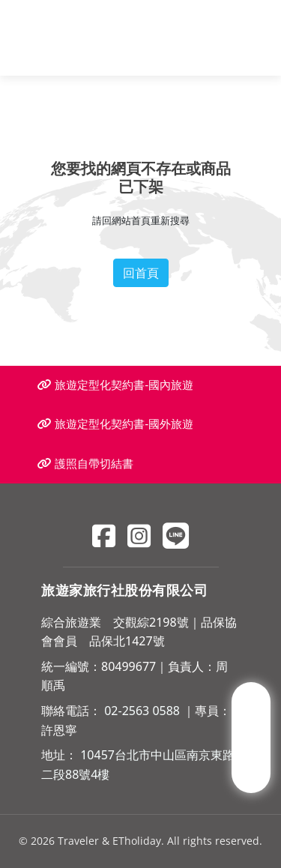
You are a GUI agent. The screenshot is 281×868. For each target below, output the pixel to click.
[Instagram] (139, 536)
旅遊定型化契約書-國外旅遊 (115, 424)
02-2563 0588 (142, 711)
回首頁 (141, 273)
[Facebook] (104, 536)
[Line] (176, 536)
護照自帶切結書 (85, 464)
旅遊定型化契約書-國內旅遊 (115, 385)
